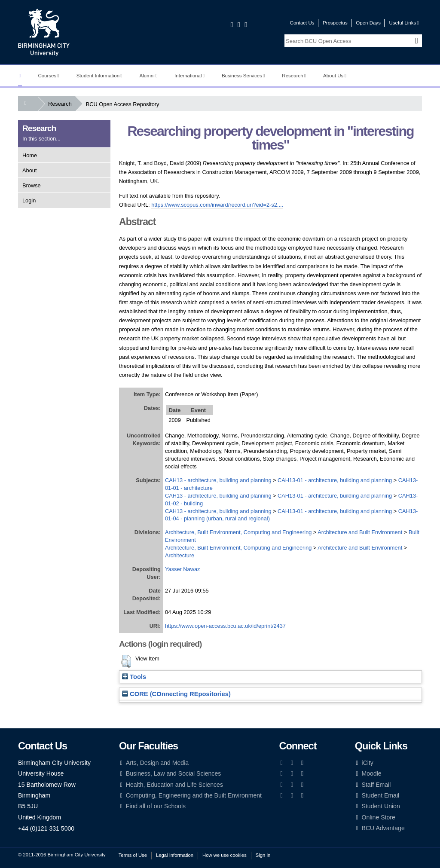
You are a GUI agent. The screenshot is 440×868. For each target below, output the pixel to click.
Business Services (243, 76)
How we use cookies (225, 855)
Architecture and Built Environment (360, 532)
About (29, 170)
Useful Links (404, 23)
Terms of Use (133, 855)
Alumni (149, 76)
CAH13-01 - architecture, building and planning (335, 480)
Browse (32, 185)
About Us (335, 76)
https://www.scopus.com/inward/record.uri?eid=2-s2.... (217, 205)
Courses (48, 76)
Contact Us (302, 23)
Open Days (368, 23)
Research (294, 76)
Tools (134, 677)
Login (29, 200)
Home (30, 155)
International (189, 76)
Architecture (180, 555)
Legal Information (175, 855)
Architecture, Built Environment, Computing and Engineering (238, 532)
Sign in (263, 855)
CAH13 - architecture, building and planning (218, 480)
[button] (126, 661)
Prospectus (335, 23)
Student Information (99, 76)
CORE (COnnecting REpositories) (176, 694)
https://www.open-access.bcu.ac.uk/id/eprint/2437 (225, 626)
